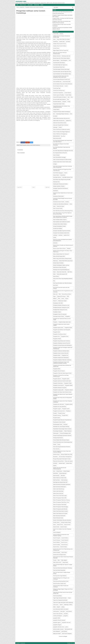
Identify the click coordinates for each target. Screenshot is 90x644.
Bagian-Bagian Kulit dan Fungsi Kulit (61, 50)
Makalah (69, 248)
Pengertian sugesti (57, 409)
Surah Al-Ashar (64, 527)
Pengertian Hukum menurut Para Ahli (61, 353)
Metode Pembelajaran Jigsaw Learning (61, 265)
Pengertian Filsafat (57, 339)
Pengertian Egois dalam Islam (65, 322)
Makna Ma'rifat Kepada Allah (59, 256)
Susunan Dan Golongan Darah (59, 555)
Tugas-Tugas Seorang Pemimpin (60, 598)
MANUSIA (55, 243)
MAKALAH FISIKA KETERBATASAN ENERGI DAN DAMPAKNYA (63, 240)
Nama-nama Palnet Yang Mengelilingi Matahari (63, 279)
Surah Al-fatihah (56, 542)
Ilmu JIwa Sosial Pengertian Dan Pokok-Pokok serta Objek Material (63, 141)
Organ (54, 296)
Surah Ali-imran (65, 545)
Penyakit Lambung (57, 415)
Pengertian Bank (57, 332)
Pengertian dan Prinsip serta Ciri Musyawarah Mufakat (63, 398)
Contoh (66, 86)
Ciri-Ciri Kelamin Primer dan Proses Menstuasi (63, 84)
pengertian (22, 7)
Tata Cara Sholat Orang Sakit (59, 570)
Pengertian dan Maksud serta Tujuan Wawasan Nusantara (63, 395)
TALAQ (55, 560)
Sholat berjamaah (63, 473)
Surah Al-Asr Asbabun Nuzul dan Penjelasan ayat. (62, 530)
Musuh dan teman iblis (62, 272)
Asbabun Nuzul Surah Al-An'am (60, 44)
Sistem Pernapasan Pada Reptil (60, 505)
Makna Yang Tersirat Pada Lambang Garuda (62, 258)
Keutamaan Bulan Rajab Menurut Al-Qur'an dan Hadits (63, 193)
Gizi (54, 114)
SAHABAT (55, 463)
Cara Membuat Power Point (59, 67)
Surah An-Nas (56, 547)
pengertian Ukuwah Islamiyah (59, 620)
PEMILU (55, 299)
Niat (54, 281)
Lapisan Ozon (66, 235)
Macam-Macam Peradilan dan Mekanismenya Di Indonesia (63, 246)
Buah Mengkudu (64, 60)
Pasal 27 (55, 301)
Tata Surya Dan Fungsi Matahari (60, 576)
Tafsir (59, 560)
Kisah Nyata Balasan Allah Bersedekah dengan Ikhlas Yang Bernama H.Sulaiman (63, 217)
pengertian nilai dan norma (59, 627)
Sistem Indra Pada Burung (59, 489)
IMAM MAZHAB (56, 136)
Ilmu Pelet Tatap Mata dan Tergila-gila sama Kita (63, 151)
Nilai (60, 294)
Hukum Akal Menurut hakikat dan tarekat (61, 129)
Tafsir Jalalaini (64, 560)
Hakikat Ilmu (68, 121)
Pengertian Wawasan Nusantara (60, 388)
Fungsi (69, 102)
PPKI (59, 299)
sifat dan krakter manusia (58, 629)
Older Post (47, 187)
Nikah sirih (55, 294)
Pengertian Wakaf (69, 385)
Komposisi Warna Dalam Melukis (60, 224)
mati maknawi (69, 611)
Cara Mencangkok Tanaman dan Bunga (61, 69)
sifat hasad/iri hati (68, 629)
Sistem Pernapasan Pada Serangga (61, 507)
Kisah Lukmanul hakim (58, 208)
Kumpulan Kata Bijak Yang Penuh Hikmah (62, 231)
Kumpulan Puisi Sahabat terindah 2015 (61, 233)
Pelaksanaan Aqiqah (62, 301)
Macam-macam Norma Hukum (59, 248)
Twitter (31, 142)
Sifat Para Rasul (57, 480)
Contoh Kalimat (68, 93)
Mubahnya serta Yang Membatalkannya (61, 270)
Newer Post (20, 187)
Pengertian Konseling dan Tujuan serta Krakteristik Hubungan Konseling (61, 363)
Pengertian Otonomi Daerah (59, 371)
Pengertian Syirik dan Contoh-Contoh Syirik (62, 381)
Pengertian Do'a (56, 336)
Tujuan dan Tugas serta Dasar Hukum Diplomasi (63, 602)
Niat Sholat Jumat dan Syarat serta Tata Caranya (61, 288)
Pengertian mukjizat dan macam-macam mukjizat (61, 325)
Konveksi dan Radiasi (58, 228)
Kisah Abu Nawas (60, 206)
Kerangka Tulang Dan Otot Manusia (61, 188)
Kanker (66, 173)
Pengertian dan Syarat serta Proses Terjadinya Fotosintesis (63, 402)
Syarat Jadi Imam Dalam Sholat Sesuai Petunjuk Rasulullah (63, 557)
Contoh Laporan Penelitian (59, 95)
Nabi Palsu (70, 272)
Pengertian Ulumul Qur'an (58, 385)
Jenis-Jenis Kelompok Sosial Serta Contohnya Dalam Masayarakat (63, 167)
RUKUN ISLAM (56, 454)
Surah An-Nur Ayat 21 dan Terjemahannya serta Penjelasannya (63, 550)
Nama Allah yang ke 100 (62, 274)
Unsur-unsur (56, 605)
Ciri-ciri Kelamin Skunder (58, 86)
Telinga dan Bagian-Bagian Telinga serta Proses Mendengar (63, 590)
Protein (55, 444)
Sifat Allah (63, 476)
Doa (68, 99)
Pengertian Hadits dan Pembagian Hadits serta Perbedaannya (63, 348)
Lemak (55, 237)
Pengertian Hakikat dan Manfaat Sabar (61, 351)
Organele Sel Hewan (61, 296)
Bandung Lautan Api (66, 56)
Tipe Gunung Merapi (57, 596)
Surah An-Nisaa (63, 547)
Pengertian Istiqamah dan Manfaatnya (61, 358)
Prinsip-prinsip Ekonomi (58, 438)
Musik (54, 272)
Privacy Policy (23, 5)
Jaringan (55, 164)
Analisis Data (62, 42)
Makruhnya (55, 261)
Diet (69, 97)
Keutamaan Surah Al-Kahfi (59, 202)
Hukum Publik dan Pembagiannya (60, 134)
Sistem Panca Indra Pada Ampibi (60, 496)
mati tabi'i (66, 614)
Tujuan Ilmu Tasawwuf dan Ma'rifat (60, 600)
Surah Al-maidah (57, 545)
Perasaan (65, 424)
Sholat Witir (56, 473)
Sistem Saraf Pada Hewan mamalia (60, 511)
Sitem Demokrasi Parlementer (59, 516)
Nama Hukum (56, 276)
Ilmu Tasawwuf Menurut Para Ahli (60, 153)
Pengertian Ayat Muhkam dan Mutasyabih (62, 330)
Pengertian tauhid (66, 409)
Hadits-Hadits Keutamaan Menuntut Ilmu (61, 118)
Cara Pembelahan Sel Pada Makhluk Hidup (62, 74)
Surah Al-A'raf (60, 525)
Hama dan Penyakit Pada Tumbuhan (61, 125)
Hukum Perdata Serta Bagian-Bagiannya (61, 132)
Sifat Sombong (64, 480)
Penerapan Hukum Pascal (59, 316)
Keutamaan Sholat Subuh (58, 196)
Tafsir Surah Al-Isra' (57, 562)
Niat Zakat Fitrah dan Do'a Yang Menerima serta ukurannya (63, 291)
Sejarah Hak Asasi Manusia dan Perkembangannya (60, 468)
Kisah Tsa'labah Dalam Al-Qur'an (60, 220)
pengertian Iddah (57, 618)
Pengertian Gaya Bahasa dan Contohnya (62, 341)
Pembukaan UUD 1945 (58, 303)
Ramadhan (55, 457)
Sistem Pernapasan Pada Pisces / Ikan (61, 502)
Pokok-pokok (56, 433)
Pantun (67, 299)
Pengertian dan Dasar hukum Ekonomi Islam (62, 392)
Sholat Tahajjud (66, 471)
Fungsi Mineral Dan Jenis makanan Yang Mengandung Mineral (62, 107)
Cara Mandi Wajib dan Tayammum (60, 65)
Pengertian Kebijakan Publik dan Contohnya (62, 360)
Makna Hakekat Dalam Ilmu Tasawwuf (61, 254)
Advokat (61, 34)
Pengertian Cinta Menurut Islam (60, 334)
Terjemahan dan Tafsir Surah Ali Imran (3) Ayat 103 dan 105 (63, 593)
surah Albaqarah (57, 631)
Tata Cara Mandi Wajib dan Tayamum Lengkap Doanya (63, 565)
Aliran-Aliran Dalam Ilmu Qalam (63, 39)
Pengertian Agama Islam (58, 328)
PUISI (63, 299)
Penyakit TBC (65, 415)
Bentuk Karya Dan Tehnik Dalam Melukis (61, 58)
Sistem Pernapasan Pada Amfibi (60, 498)
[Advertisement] (27, 25)
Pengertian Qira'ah (57, 379)
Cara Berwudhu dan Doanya (59, 63)
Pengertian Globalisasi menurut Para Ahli (62, 343)
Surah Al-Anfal (56, 527)
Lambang (55, 235)
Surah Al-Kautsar (57, 540)
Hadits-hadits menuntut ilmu (59, 121)
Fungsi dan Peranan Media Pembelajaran (62, 112)
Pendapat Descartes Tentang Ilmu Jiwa (61, 308)
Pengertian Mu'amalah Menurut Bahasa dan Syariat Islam (62, 366)
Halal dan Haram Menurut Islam (60, 123)
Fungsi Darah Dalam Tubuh (59, 104)
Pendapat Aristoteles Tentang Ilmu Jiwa (61, 305)
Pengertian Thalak (68, 383)
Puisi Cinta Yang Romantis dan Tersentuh (62, 447)
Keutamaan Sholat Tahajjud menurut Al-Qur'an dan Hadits (63, 199)
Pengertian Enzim (65, 336)
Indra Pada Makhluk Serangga (59, 157)
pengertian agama (57, 622)
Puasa (59, 444)
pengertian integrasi (57, 625)
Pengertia (55, 322)
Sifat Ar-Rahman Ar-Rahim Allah (60, 478)
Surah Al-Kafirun (65, 538)
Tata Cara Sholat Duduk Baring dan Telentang (63, 568)
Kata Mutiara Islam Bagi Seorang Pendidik (62, 180)
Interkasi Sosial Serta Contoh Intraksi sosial (62, 162)
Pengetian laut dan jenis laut (59, 411)
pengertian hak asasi (66, 622)
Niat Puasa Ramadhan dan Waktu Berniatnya (62, 283)
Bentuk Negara (56, 60)
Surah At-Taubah (57, 552)
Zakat (54, 607)
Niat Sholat (55, 285)
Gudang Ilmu (21, 1)
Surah (42, 5)
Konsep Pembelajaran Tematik (59, 226)
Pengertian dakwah (69, 390)
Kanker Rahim (56, 175)
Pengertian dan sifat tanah (59, 404)
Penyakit (55, 413)
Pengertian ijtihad (69, 404)
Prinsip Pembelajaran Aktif (65, 433)
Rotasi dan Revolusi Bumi (58, 461)
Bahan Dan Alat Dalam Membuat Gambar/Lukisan (60, 53)
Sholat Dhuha (59, 471)
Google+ (27, 142)
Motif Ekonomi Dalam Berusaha (60, 267)
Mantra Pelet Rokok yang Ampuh (66, 261)
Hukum (60, 127)
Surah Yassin (64, 552)
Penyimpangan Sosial (58, 424)
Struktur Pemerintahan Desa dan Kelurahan (62, 520)
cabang (63, 607)
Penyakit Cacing (61, 413)
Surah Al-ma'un (64, 542)
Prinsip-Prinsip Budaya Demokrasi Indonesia (62, 436)
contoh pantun (56, 611)
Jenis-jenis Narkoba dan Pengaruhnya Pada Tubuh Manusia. (62, 170)
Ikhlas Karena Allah (57, 138)
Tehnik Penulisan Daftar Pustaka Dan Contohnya (61, 586)
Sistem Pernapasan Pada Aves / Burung (61, 500)
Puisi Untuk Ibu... (57, 449)
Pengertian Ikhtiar (57, 355)
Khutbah (67, 202)
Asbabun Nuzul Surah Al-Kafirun (60, 46)
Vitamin (61, 605)
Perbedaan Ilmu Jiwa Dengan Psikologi (61, 427)
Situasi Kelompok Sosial (58, 518)
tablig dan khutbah (57, 634)
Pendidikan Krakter (57, 312)
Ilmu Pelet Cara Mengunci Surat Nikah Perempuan (61, 144)
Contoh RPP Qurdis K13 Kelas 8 (60, 97)
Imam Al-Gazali (56, 155)
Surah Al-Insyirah (57, 538)
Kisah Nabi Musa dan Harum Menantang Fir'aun (63, 211)
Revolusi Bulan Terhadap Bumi (65, 457)
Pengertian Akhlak (68, 328)
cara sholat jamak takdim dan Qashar (61, 609)
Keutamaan (56, 191)
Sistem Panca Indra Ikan (58, 493)
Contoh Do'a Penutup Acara (58, 13)
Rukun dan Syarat (69, 461)
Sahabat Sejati (62, 463)
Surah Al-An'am (67, 525)
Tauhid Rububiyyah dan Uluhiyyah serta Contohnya (61, 579)
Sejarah (55, 466)
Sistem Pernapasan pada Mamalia (60, 509)
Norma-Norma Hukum (66, 294)
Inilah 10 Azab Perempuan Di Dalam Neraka (62, 159)
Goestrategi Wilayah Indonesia (62, 114)
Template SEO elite (71, 643)
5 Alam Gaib (56, 34)
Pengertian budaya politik (58, 390)
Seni (54, 471)
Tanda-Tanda (65, 562)
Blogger (65, 636)
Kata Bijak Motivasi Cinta (67, 177)
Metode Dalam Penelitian (58, 263)
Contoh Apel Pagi (57, 88)
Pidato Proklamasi (68, 431)
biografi (58, 607)
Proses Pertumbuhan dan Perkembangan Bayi (63, 442)
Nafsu (54, 274)
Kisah (54, 206)
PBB (68, 296)
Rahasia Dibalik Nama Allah (66, 454)
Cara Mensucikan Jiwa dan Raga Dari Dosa (62, 72)
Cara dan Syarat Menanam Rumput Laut (61, 79)
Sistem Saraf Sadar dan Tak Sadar (60, 513)
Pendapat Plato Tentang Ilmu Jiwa (60, 310)
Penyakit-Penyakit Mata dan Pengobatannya (62, 420)
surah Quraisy (64, 631)
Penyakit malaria (57, 418)
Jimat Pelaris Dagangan (58, 173)
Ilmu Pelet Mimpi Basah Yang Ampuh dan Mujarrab (62, 148)
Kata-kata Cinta (56, 182)
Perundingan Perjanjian (58, 431)
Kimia (71, 204)
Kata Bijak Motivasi (57, 177)
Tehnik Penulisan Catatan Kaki (59, 584)
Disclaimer (30, 5)
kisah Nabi (63, 611)
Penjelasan (68, 411)
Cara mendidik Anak (57, 82)
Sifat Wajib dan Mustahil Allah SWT (60, 482)
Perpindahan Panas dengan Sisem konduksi (62, 429)
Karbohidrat (63, 175)
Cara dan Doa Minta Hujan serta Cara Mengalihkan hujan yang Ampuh (61, 77)
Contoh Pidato (68, 95)
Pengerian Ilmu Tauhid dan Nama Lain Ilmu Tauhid (62, 319)
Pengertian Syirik (66, 379)
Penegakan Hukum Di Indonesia (60, 314)
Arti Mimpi (68, 42)
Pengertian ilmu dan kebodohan (60, 407)
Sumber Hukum (56, 522)
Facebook (23, 142)
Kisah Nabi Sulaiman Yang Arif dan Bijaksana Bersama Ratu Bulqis (62, 213)
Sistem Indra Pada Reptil (58, 491)
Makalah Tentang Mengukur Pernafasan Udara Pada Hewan (63, 251)
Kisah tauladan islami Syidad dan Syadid (61, 222)
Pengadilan (68, 316)
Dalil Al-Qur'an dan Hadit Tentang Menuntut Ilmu (62, 12)
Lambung (60, 235)
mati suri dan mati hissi (58, 614)
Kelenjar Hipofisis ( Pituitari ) (59, 186)
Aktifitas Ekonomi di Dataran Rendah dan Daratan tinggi (62, 36)
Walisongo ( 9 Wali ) (68, 605)
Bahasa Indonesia (57, 56)
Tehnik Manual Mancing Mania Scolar (61, 581)
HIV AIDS (55, 116)
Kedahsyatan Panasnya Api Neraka (60, 184)
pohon (67, 627)
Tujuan (69, 598)
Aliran (54, 39)
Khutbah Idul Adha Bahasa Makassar (61, 204)
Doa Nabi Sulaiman (57, 102)
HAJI (71, 114)
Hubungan (55, 127)
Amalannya (56, 42)
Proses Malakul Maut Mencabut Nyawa (61, 440)
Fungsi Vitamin (56, 109)
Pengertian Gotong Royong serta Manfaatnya (62, 345)
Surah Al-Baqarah (57, 532)
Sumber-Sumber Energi (66, 522)
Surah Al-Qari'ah (65, 540)
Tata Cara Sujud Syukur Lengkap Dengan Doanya (62, 573)
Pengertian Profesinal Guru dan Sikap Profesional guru (61, 376)
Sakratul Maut (69, 463)
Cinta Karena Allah (67, 82)
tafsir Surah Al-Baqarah (67, 634)
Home (17, 5)
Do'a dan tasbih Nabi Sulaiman (59, 99)
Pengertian (37, 5)
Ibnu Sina (63, 136)
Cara (70, 60)
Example (64, 102)
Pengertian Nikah (57, 369)
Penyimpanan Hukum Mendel (59, 422)
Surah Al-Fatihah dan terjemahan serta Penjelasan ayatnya (61, 535)
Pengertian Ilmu (65, 355)
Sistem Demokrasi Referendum (60, 487)
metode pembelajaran (58, 616)
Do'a (72, 97)
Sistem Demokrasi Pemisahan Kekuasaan (62, 484)
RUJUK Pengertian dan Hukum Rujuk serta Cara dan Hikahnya (62, 452)
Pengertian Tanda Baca (58, 383)
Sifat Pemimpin (56, 476)
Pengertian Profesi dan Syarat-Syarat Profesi (62, 373)
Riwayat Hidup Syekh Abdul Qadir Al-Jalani (62, 459)
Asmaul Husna (56, 48)
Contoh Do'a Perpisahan (58, 93)
